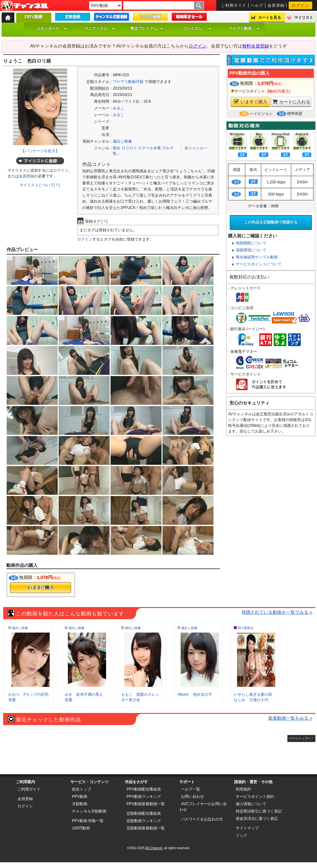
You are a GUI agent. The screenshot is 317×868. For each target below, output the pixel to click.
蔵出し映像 (122, 141)
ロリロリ (129, 148)
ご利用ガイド (234, 5)
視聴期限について (251, 243)
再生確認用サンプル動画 (257, 257)
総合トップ (82, 789)
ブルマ (168, 148)
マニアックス (100, 28)
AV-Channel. (154, 848)
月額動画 (80, 804)
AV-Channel (25, 6)
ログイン (300, 5)
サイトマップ (247, 828)
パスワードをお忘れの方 (202, 819)
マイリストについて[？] (40, 185)
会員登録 (276, 5)
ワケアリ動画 (244, 28)
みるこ (119, 108)
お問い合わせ (192, 797)
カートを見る (270, 18)
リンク (241, 835)
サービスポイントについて (259, 264)
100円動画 (81, 828)
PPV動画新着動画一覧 (146, 804)
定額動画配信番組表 (144, 813)
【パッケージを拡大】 (40, 151)
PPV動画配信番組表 (144, 789)
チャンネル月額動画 (89, 811)
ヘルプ (257, 5)
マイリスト (304, 18)
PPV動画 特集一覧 (88, 821)
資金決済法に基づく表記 (257, 819)
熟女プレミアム (147, 28)
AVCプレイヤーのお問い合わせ (203, 807)
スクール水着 (149, 148)
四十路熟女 (246, 628)
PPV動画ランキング (144, 797)
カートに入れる (291, 102)
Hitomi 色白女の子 (195, 694)
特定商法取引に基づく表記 (259, 811)
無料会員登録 (256, 46)
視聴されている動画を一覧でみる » (277, 612)
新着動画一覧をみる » (290, 718)
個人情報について (251, 804)
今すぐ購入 (40, 588)
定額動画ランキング (144, 821)
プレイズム (197, 28)
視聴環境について (251, 250)
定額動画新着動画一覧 (146, 828)
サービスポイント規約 (255, 797)
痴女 (117, 148)
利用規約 (243, 789)
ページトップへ (300, 738)
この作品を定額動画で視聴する (271, 222)
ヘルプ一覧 (191, 789)
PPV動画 (80, 797)
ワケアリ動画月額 (128, 82)
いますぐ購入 (251, 102)
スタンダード (52, 28)
